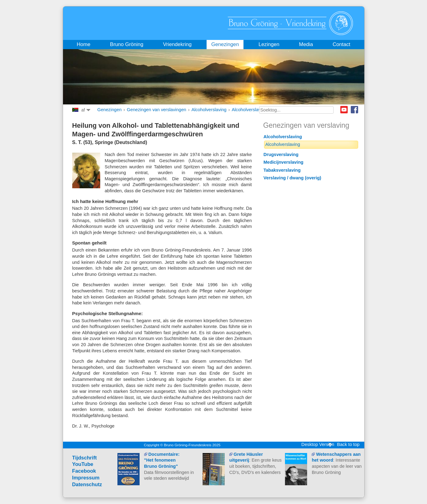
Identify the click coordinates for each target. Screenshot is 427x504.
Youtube (344, 110)
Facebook (354, 110)
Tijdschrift (85, 458)
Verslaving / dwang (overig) (292, 178)
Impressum (86, 478)
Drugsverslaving (281, 154)
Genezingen (110, 110)
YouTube (83, 464)
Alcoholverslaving (209, 110)
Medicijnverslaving (283, 162)
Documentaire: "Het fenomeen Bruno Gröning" (162, 460)
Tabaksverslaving (282, 170)
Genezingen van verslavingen (157, 110)
